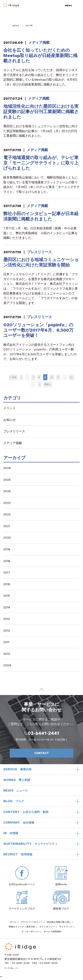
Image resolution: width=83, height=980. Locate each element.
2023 (7, 503)
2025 (7, 480)
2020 (7, 537)
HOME (5, 25)
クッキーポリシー (31, 932)
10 (52, 377)
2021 (7, 526)
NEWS (16, 26)
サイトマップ (66, 927)
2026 (7, 468)
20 (71, 377)
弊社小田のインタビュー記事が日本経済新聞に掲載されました (41, 216)
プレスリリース (39, 252)
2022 (7, 514)
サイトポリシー (47, 927)
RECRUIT (18, 855)
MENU (68, 5)
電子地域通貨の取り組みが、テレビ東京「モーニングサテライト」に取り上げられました (41, 163)
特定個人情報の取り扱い (59, 922)
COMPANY (19, 823)
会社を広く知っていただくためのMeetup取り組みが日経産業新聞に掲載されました (40, 55)
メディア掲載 (39, 43)
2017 (7, 572)
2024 (7, 491)
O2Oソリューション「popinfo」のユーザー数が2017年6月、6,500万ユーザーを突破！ (38, 330)
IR (11, 833)
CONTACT (52, 753)
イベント (10, 408)
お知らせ (10, 420)
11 (58, 377)
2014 (7, 607)
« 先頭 (13, 377)
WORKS (17, 780)
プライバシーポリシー (32, 922)
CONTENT (26, 812)
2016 (7, 584)
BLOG (14, 801)
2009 (7, 665)
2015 (7, 596)
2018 (7, 561)
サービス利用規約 (52, 932)
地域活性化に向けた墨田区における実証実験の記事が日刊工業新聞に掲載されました (41, 112)
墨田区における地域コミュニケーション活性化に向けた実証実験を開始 (41, 262)
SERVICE (17, 769)
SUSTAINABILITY (30, 844)
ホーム (13, 922)
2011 (6, 642)
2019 (7, 549)
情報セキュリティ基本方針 (22, 927)
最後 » (48, 384)
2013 (7, 619)
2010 (7, 654)
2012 (7, 631)
